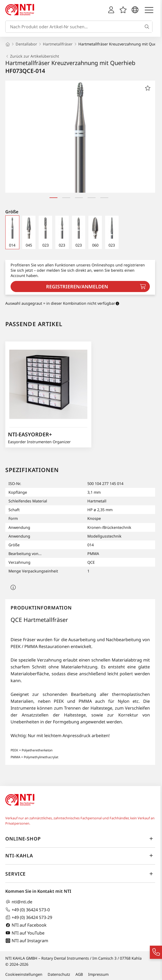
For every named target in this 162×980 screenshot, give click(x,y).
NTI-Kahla (80, 856)
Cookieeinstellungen (24, 974)
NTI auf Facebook (26, 925)
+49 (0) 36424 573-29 (29, 917)
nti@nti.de (19, 902)
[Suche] (148, 27)
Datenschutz (59, 974)
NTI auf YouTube (25, 933)
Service (80, 874)
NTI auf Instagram (27, 941)
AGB (79, 974)
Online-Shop (80, 839)
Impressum (98, 974)
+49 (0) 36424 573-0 (28, 910)
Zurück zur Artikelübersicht (32, 56)
